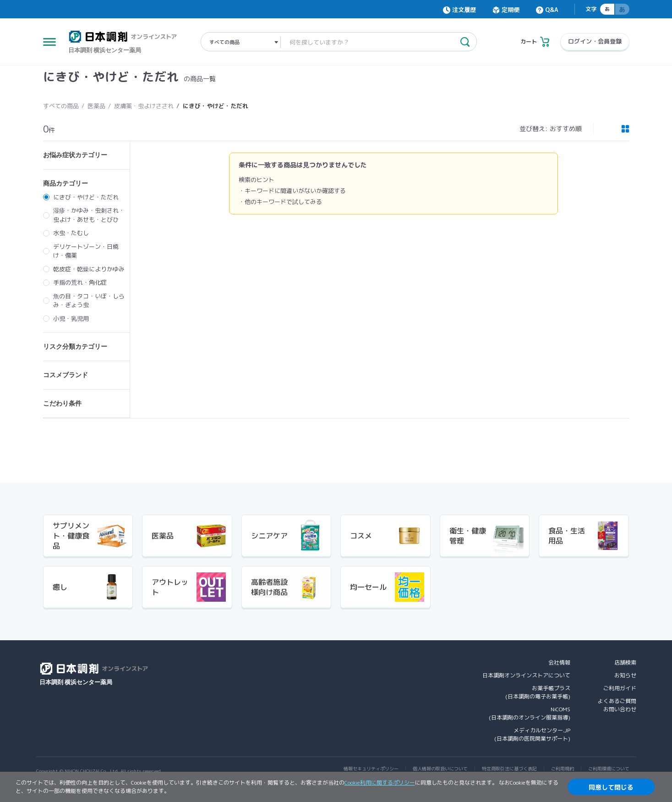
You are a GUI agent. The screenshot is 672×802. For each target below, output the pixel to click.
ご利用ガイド (620, 688)
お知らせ (625, 675)
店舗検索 (625, 662)
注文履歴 (464, 10)
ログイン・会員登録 (595, 41)
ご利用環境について (609, 769)
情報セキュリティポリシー (371, 769)
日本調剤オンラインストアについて (526, 675)
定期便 (511, 10)
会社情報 (559, 662)
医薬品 (96, 106)
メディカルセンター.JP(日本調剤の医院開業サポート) (532, 734)
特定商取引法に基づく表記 (509, 769)
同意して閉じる (611, 787)
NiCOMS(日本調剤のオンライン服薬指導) (530, 713)
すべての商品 (61, 106)
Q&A (552, 10)
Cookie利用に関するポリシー (380, 783)
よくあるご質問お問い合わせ (617, 705)
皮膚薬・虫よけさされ (144, 106)
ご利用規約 (563, 769)
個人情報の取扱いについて (440, 769)
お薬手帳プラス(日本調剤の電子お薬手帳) (538, 692)
